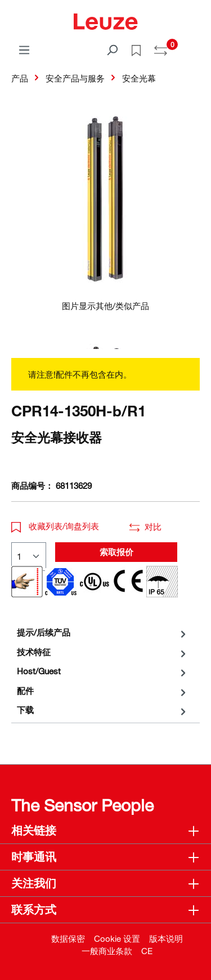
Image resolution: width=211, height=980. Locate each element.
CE (147, 951)
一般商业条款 (107, 951)
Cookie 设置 (117, 938)
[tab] (103, 632)
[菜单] (24, 49)
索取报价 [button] (116, 552)
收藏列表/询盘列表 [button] (55, 526)
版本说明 (166, 938)
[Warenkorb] (193, 46)
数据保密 (68, 938)
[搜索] (112, 49)
